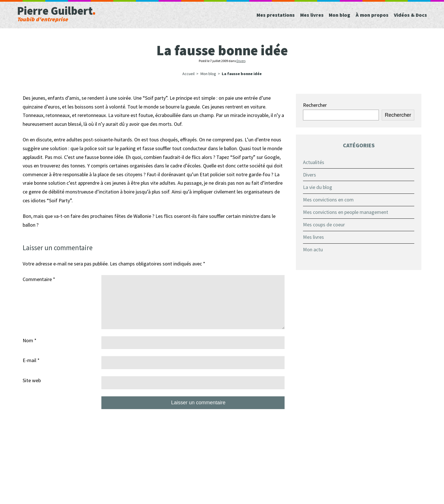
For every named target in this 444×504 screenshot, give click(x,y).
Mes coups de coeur (324, 225)
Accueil (188, 74)
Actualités (314, 162)
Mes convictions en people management (346, 212)
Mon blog (208, 74)
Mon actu (313, 249)
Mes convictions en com (328, 200)
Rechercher (315, 105)
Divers (241, 61)
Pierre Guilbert (85, 13)
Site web (32, 380)
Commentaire (39, 279)
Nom (30, 340)
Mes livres (313, 237)
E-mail (31, 360)
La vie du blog (318, 187)
